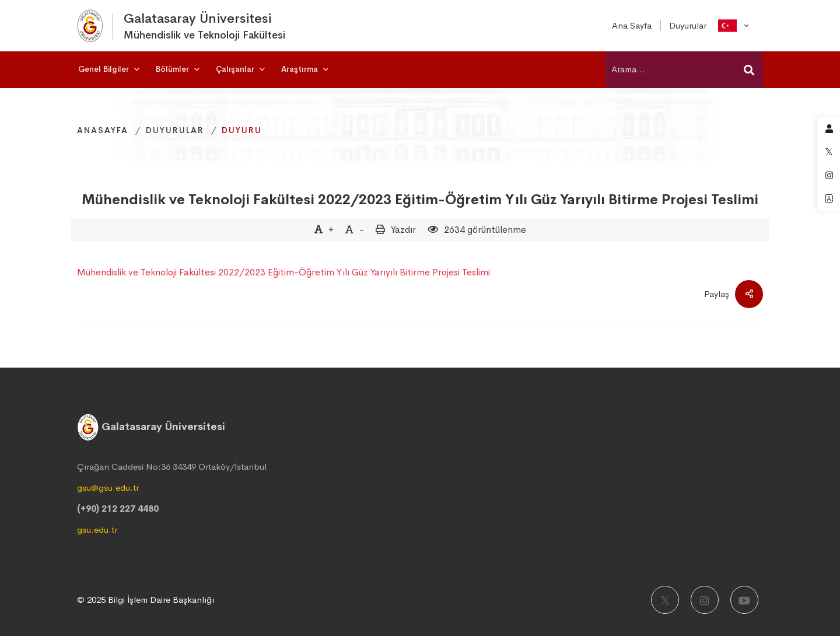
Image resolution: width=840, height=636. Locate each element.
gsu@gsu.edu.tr (108, 488)
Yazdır (403, 230)
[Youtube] (744, 600)
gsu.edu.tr (97, 530)
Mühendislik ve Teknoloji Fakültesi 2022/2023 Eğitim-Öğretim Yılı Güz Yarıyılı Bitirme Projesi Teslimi (420, 200)
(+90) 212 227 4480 (118, 509)
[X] (665, 600)
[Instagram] (705, 600)
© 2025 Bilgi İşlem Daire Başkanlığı (146, 600)
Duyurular (175, 130)
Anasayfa (103, 130)
